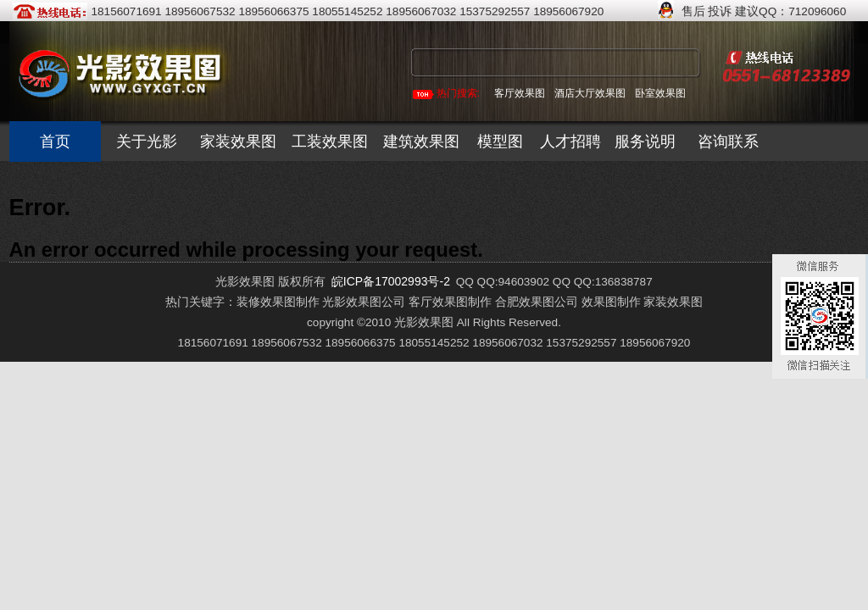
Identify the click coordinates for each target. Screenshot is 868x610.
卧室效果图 (660, 93)
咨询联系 (728, 141)
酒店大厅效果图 (590, 93)
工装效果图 (330, 141)
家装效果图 (238, 141)
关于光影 (147, 141)
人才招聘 (570, 141)
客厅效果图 (520, 93)
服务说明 (645, 141)
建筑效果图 (421, 141)
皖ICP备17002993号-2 (391, 281)
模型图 (500, 141)
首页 (55, 141)
